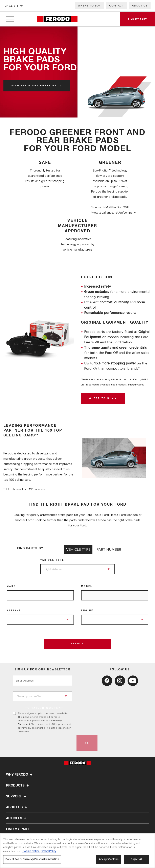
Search (77, 644)
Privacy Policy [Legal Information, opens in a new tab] (48, 851)
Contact (117, 6)
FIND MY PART (18, 829)
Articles (17, 818)
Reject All (137, 859)
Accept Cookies (109, 859)
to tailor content (44, 708)
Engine (87, 611)
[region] (77, 851)
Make (11, 586)
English (11, 6)
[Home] (57, 19)
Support (17, 796)
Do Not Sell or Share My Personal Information (32, 859)
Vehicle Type (52, 560)
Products (18, 785)
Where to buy (89, 6)
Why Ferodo (20, 775)
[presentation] (43, 743)
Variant (14, 611)
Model (87, 586)
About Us (140, 6)
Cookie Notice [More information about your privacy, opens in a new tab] (31, 851)
